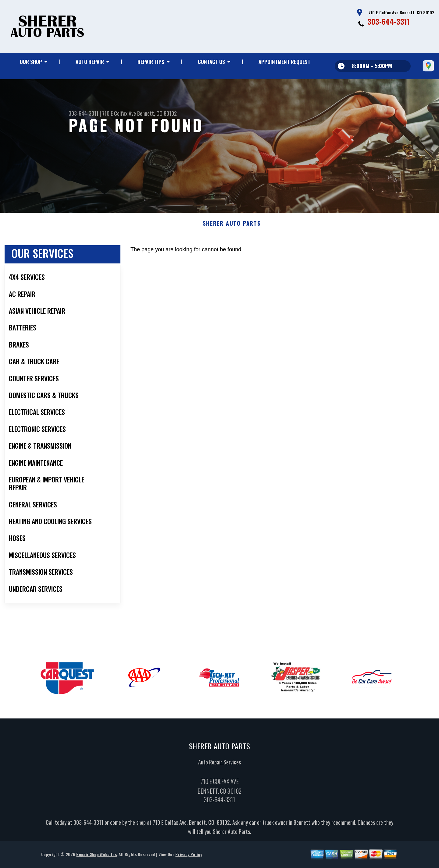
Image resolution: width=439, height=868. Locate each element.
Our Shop (31, 62)
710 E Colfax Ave (119, 113)
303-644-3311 (389, 21)
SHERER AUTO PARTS (232, 226)
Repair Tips (151, 62)
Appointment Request (284, 62)
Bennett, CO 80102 (157, 113)
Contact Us (211, 62)
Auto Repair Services (220, 764)
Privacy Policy (189, 857)
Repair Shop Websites (96, 857)
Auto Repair (90, 62)
